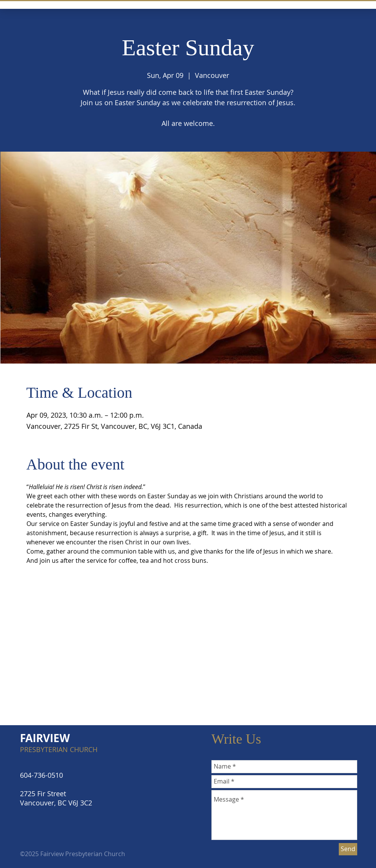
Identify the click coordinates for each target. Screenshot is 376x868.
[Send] (348, 849)
